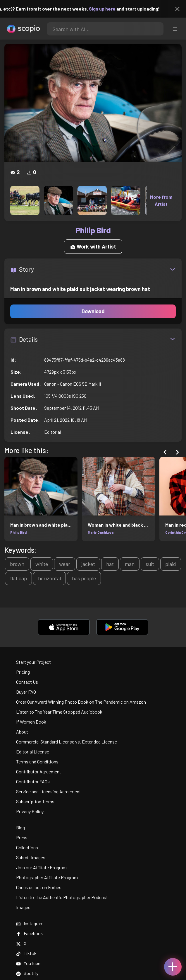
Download (93, 311)
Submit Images (31, 857)
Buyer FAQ (26, 692)
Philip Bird (18, 532)
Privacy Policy (30, 811)
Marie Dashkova (101, 532)
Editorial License (33, 752)
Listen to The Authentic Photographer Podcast (62, 897)
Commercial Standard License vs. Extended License (67, 742)
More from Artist (161, 200)
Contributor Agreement (39, 771)
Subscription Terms (35, 801)
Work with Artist (93, 246)
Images (23, 907)
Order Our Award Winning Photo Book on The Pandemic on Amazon (81, 702)
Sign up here (108, 9)
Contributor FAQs (33, 781)
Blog (20, 827)
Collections (27, 847)
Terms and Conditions (37, 762)
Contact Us (27, 682)
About (22, 732)
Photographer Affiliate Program (47, 877)
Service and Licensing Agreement (49, 791)
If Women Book (31, 722)
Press (22, 837)
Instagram (30, 923)
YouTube (28, 963)
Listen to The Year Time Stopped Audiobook (59, 712)
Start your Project (33, 662)
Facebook (30, 933)
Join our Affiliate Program (41, 867)
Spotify (27, 973)
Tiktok (26, 953)
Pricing (23, 672)
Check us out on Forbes (39, 887)
